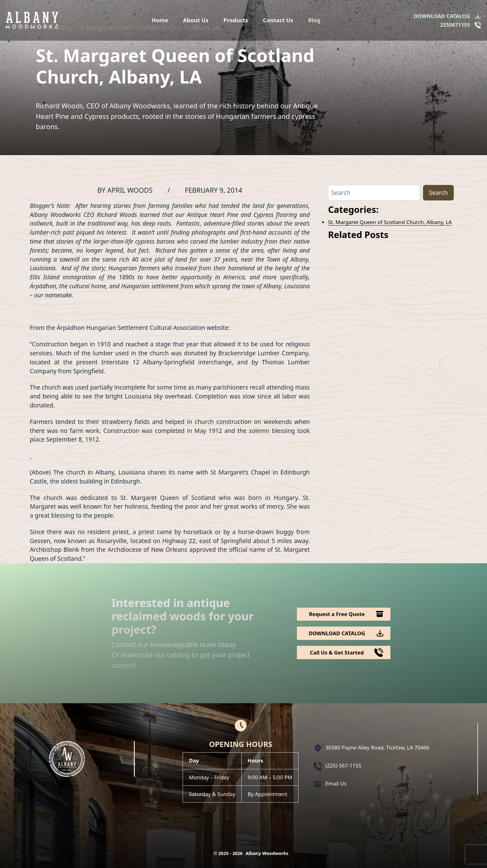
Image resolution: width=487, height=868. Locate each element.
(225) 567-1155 (344, 765)
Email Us (336, 783)
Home (160, 20)
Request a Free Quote (337, 614)
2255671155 (455, 25)
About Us (196, 20)
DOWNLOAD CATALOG (442, 16)
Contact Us (278, 20)
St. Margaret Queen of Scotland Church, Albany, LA (390, 222)
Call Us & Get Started (337, 652)
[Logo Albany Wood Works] (32, 20)
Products (236, 20)
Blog (314, 20)
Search (438, 193)
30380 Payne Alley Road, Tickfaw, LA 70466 (378, 747)
